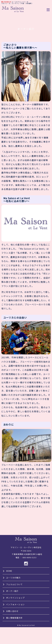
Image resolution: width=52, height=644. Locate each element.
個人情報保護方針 (14, 618)
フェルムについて (14, 584)
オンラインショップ (15, 598)
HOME (9, 571)
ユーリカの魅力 (13, 578)
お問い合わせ (12, 611)
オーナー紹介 (12, 591)
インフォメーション (15, 604)
